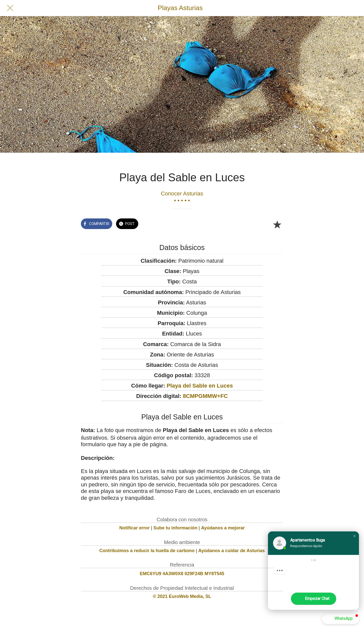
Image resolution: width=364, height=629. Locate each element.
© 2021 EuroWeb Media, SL (182, 596)
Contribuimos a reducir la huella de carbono (147, 551)
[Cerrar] (10, 8)
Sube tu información (175, 528)
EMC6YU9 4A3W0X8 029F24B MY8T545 (182, 574)
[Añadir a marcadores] (277, 224)
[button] (354, 536)
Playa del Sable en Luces (200, 386)
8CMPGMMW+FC (205, 396)
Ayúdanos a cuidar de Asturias (232, 551)
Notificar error (134, 528)
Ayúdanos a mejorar (223, 528)
